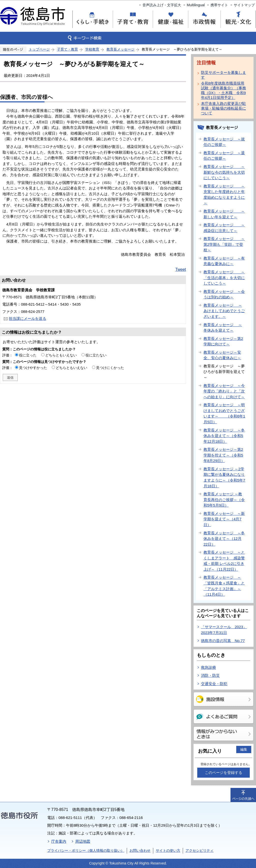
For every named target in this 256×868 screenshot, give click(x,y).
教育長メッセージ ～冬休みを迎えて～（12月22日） (224, 539)
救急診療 (208, 667)
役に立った (28, 355)
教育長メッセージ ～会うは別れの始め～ (224, 294)
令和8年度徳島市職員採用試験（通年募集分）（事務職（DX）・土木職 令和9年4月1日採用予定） (223, 90)
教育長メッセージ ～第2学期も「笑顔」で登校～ (224, 244)
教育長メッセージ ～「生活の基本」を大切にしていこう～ (224, 278)
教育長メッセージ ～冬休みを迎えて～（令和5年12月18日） (224, 436)
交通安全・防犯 (214, 684)
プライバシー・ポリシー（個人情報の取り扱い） (86, 850)
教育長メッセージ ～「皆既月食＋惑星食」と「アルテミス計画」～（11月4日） (224, 586)
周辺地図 (83, 841)
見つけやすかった (33, 368)
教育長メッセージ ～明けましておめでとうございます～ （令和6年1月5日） (224, 413)
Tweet (181, 269)
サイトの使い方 (168, 850)
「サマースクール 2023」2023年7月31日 (224, 630)
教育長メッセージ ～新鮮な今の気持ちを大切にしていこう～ (224, 172)
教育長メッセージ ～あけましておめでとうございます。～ (224, 311)
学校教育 (92, 49)
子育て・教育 (67, 49)
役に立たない (96, 355)
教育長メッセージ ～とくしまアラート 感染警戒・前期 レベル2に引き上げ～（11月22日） (224, 561)
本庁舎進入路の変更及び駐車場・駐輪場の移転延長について (223, 108)
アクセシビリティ (199, 850)
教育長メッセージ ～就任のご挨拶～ (224, 142)
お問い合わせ (140, 850)
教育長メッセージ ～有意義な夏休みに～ (224, 261)
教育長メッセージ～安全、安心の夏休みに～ (222, 355)
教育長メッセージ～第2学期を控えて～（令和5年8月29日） (223, 455)
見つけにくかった (110, 368)
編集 (244, 749)
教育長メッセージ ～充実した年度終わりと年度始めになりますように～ (224, 195)
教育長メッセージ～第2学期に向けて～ (223, 341)
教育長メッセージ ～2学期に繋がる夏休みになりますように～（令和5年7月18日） (224, 477)
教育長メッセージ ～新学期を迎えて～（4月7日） (224, 519)
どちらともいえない (61, 355)
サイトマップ (244, 5)
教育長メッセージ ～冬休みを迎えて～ (223, 328)
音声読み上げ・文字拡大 (162, 5)
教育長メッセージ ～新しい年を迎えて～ (224, 214)
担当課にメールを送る (27, 318)
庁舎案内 (59, 841)
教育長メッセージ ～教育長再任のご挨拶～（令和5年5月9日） (224, 500)
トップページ (39, 49)
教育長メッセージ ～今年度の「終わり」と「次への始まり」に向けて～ (224, 391)
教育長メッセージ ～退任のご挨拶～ (224, 156)
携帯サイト (219, 5)
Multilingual (196, 5)
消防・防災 (210, 675)
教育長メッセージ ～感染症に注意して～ (224, 228)
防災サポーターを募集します (223, 75)
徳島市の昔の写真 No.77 (223, 641)
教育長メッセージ (120, 49)
